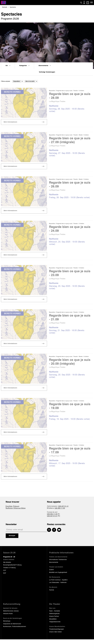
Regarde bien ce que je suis (64, 91)
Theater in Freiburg (9, 572)
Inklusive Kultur (8, 618)
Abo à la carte (32, 81)
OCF (5, 575)
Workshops (7, 626)
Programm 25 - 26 (9, 561)
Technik (52, 595)
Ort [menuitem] (8, 66)
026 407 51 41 (63, 511)
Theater (76, 91)
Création (82, 91)
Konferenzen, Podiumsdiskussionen (15, 631)
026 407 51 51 (52, 521)
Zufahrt (51, 574)
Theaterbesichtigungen (57, 634)
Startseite (5, 7)
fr (84, 2)
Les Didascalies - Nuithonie (58, 587)
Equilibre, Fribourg (12, 511)
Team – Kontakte (55, 616)
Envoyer (12, 540)
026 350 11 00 (60, 513)
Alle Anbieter (7, 567)
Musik (81, 136)
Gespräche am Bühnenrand (12, 628)
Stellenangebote (54, 618)
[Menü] (92, 3)
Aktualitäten (53, 624)
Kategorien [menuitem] (24, 66)
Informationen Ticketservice (58, 564)
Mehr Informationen (10, 123)
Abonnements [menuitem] (45, 66)
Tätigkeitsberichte (55, 626)
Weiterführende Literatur (11, 616)
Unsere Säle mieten (55, 636)
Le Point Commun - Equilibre (58, 584)
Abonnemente (54, 567)
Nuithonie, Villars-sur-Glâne (16, 513)
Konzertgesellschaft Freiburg (12, 570)
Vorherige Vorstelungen (47, 72)
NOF (5, 578)
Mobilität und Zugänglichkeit (58, 577)
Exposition (18, 81)
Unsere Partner (54, 621)
